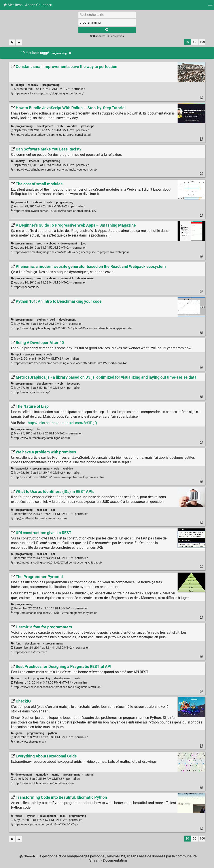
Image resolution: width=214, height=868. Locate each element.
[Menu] (210, 6)
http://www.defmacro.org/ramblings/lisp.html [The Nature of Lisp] (41, 438)
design (20, 85)
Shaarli (29, 856)
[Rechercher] (107, 30)
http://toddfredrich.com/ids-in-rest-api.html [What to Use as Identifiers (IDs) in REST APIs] (39, 518)
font (18, 643)
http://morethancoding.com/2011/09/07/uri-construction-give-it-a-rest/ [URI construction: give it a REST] (56, 563)
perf (52, 320)
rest (18, 678)
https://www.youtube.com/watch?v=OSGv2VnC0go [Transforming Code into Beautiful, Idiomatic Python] (44, 824)
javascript (87, 126)
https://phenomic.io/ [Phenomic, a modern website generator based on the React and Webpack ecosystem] (25, 287)
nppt (18, 354)
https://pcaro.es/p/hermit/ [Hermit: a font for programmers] (29, 652)
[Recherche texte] (107, 15)
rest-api (42, 510)
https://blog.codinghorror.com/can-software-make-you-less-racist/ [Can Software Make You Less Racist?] (54, 170)
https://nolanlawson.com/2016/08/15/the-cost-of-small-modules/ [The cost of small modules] (53, 211)
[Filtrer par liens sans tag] (12, 42)
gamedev (42, 775)
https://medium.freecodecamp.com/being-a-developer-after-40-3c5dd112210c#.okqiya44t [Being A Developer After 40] (69, 363)
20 (187, 42)
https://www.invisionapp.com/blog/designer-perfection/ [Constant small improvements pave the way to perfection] (47, 93)
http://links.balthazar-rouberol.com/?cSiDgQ (62, 423)
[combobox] (107, 22)
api (53, 510)
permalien (48, 89)
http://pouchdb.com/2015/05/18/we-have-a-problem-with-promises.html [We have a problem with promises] (57, 477)
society (20, 161)
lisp (39, 429)
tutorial (89, 775)
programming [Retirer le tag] (61, 53)
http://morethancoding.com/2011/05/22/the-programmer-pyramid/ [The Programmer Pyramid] (54, 613)
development (45, 126)
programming (51, 85)
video (19, 816)
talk (62, 816)
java (84, 243)
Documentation (115, 860)
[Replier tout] (19, 42)
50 (195, 42)
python (41, 320)
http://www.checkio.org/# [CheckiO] (28, 742)
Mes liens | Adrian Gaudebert (28, 5)
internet (34, 161)
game (19, 733)
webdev (33, 85)
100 (202, 42)
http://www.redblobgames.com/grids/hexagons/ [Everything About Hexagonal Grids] (42, 783)
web (60, 126)
